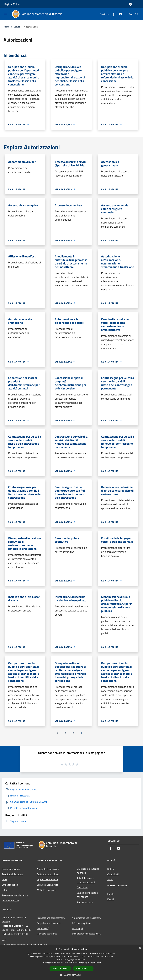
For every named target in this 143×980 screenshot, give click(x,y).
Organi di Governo (11, 869)
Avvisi (110, 879)
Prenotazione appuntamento (51, 918)
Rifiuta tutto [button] (83, 968)
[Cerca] (137, 14)
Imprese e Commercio (48, 879)
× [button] (140, 948)
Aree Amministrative (12, 874)
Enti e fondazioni (10, 885)
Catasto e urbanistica (48, 885)
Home (6, 27)
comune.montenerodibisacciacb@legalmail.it (25, 944)
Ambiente (82, 887)
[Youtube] (120, 14)
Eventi (111, 899)
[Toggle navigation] (6, 14)
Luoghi (111, 894)
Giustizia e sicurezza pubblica (88, 871)
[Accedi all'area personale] (130, 4)
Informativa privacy (82, 923)
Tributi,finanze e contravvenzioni (86, 880)
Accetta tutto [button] (60, 969)
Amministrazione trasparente (87, 918)
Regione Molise (12, 4)
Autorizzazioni (85, 902)
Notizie (111, 869)
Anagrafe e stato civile (48, 869)
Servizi (17, 27)
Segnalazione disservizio (49, 923)
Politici (5, 890)
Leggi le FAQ (43, 928)
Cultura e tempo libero (48, 874)
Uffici (4, 879)
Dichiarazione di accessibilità (86, 934)
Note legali (77, 928)
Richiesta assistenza (47, 934)
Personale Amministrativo (15, 895)
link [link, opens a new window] (100, 962)
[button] (71, 975)
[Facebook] (112, 14)
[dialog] (71, 963)
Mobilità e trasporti (47, 890)
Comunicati (113, 874)
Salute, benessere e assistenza (88, 895)
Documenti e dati (10, 901)
